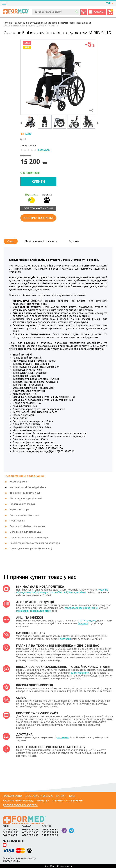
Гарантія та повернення (68, 801)
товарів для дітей (40, 611)
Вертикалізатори (19, 509)
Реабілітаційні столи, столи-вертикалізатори (35, 543)
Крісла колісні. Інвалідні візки (28, 487)
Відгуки (74, 241)
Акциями (83, 623)
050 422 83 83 (30, 830)
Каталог (97, 12)
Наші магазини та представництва (26, 801)
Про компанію (12, 796)
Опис (11, 241)
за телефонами (80, 673)
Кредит (61, 796)
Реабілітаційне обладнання (25, 476)
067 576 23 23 (11, 832)
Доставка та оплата (39, 796)
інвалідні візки (77, 593)
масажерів (22, 611)
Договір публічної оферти (20, 805)
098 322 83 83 (30, 835)
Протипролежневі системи (24, 515)
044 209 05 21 (11, 835)
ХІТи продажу (88, 621)
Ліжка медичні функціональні (26, 498)
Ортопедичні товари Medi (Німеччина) (31, 548)
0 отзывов (44, 150)
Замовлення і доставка (41, 241)
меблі (35, 593)
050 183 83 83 (11, 830)
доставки (65, 639)
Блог (72, 796)
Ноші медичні (17, 521)
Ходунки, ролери (19, 482)
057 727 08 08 (50, 835)
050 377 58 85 (50, 832)
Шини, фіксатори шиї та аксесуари (29, 537)
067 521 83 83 (50, 830)
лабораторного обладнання (81, 608)
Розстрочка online (38, 218)
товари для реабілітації (54, 593)
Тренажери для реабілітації (25, 493)
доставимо (62, 737)
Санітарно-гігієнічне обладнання (28, 526)
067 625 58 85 (30, 832)
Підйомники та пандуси (23, 504)
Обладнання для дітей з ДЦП (26, 532)
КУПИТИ (38, 181)
